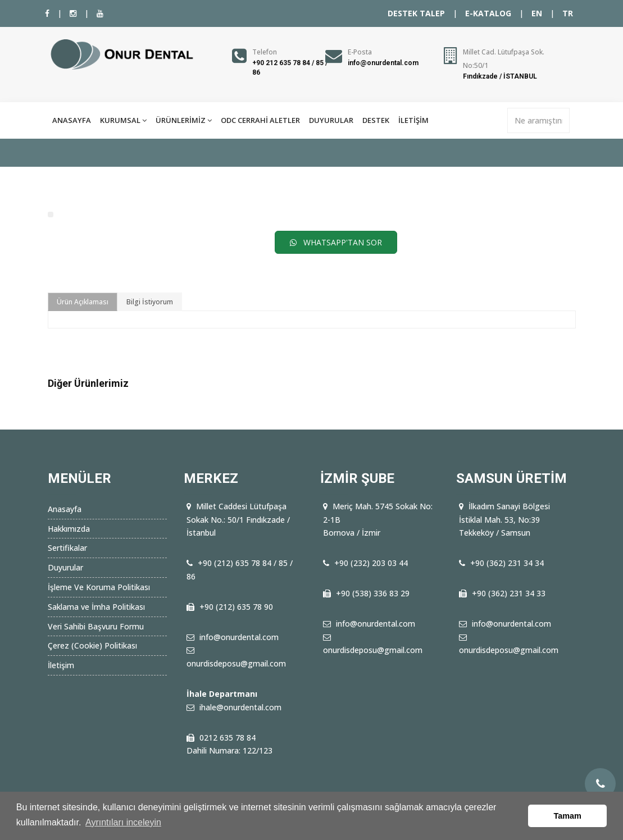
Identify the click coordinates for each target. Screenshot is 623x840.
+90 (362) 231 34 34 (507, 563)
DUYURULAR (331, 120)
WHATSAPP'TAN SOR (336, 242)
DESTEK (376, 120)
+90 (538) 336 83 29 (373, 593)
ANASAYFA (72, 120)
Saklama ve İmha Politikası (96, 607)
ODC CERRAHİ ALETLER (260, 120)
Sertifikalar (67, 548)
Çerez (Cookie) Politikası (92, 645)
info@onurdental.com (383, 63)
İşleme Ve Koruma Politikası (99, 587)
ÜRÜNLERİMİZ (184, 120)
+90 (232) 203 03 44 (371, 563)
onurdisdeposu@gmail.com (236, 663)
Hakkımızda (69, 529)
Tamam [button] (568, 816)
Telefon (265, 52)
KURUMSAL (123, 120)
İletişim (61, 665)
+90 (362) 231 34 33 (509, 593)
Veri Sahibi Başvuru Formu (96, 626)
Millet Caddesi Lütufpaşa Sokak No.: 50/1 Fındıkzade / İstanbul (238, 520)
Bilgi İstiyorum (150, 302)
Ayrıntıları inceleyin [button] (123, 822)
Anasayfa (65, 509)
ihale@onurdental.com (240, 707)
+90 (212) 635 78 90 (236, 607)
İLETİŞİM (413, 120)
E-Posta (360, 52)
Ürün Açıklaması (83, 302)
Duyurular (65, 567)
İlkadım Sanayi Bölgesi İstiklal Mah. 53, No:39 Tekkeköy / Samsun (504, 520)
